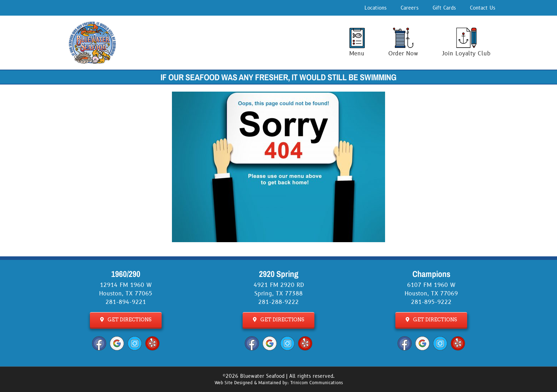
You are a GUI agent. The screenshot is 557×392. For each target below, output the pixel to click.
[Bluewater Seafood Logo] (92, 24)
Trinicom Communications (317, 383)
